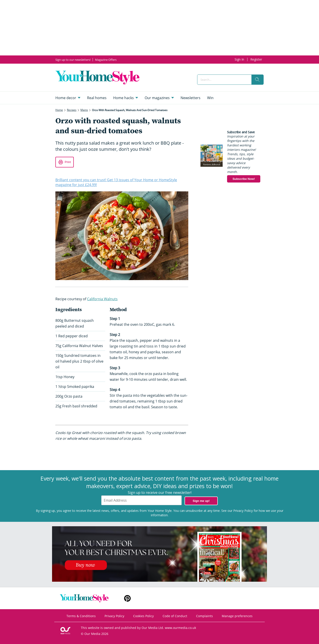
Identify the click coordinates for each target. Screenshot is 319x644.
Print (68, 162)
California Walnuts (102, 299)
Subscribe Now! (244, 179)
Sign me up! (201, 501)
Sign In (239, 59)
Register (256, 59)
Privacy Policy (243, 511)
